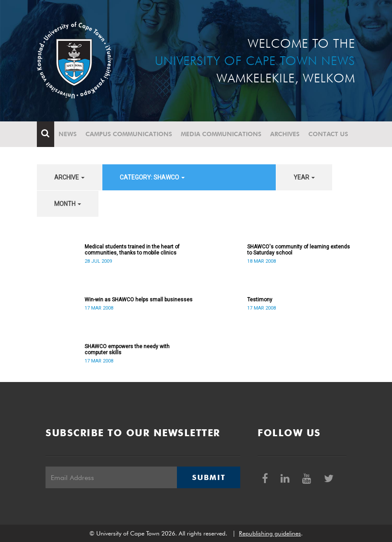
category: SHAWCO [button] (152, 177)
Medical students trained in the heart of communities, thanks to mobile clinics (132, 250)
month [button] (68, 204)
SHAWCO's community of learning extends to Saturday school (299, 250)
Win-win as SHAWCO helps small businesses (139, 300)
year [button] (304, 177)
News (68, 134)
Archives (285, 134)
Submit (209, 477)
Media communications (221, 134)
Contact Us (328, 134)
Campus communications (129, 134)
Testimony (260, 300)
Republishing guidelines (270, 533)
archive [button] (69, 177)
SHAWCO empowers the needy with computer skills (127, 349)
